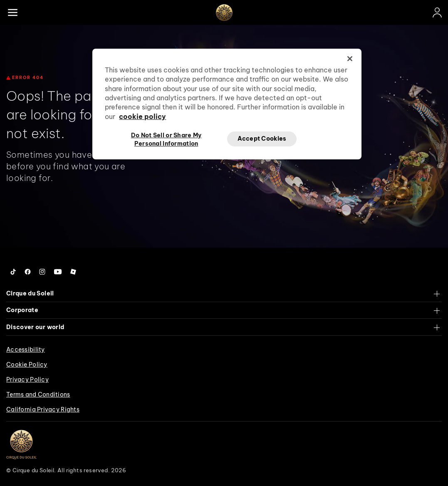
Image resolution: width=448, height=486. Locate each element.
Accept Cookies (262, 139)
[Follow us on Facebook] (28, 272)
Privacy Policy (27, 379)
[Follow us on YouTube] (58, 272)
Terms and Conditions (38, 394)
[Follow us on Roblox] (73, 272)
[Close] (350, 59)
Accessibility (26, 350)
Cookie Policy (27, 364)
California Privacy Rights (43, 409)
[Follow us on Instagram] (42, 272)
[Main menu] (12, 12)
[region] (227, 104)
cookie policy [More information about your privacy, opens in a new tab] (142, 117)
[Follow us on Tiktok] (13, 272)
